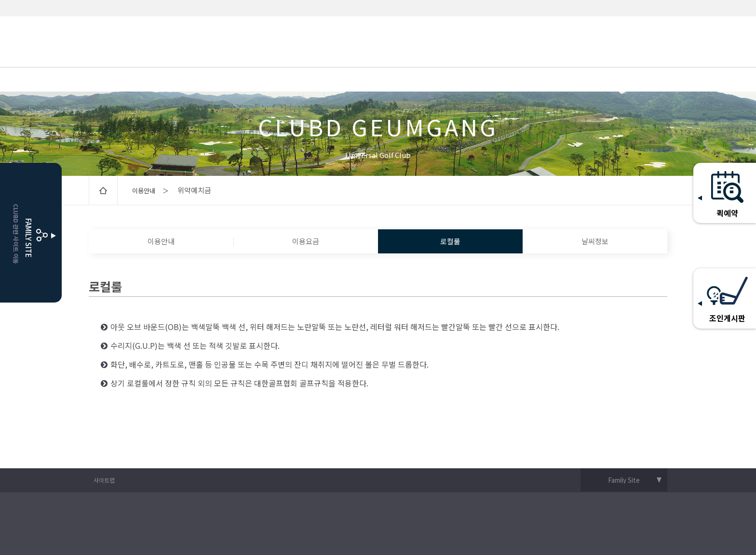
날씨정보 (595, 241)
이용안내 (161, 241)
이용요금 (306, 241)
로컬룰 (450, 241)
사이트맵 (104, 480)
